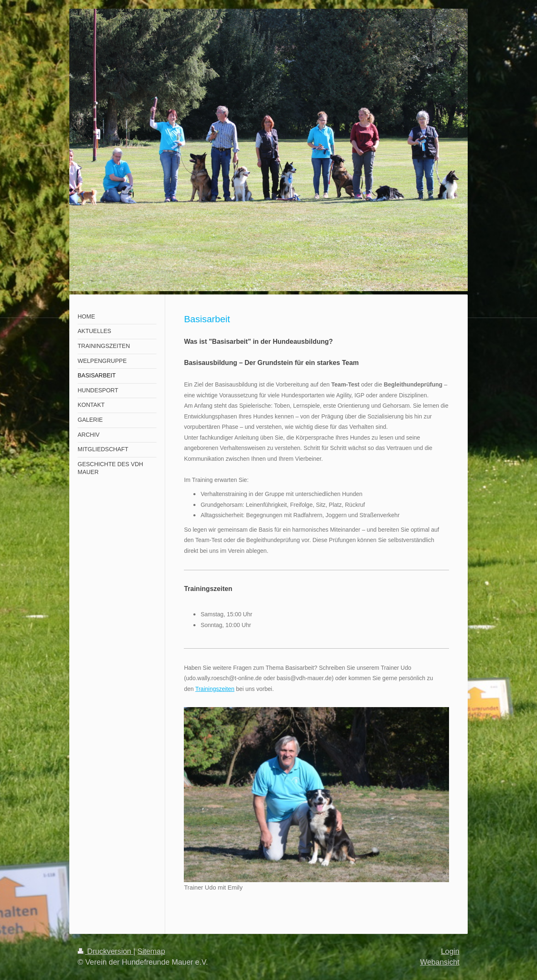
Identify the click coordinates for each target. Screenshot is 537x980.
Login (450, 951)
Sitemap (151, 951)
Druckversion (105, 951)
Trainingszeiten (215, 689)
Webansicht (440, 962)
